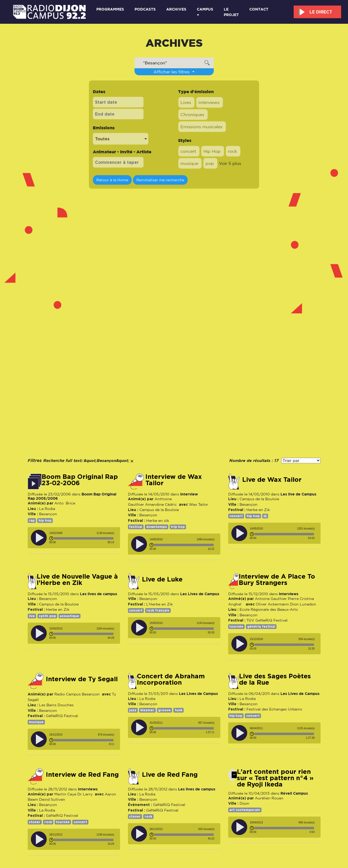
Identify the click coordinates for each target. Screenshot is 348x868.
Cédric (171, 504)
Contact (259, 9)
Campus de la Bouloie (159, 510)
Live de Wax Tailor (272, 480)
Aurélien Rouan (269, 798)
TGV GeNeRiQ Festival (267, 620)
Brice (70, 503)
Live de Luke (162, 579)
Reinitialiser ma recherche (160, 180)
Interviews (88, 789)
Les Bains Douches (56, 705)
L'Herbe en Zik (159, 604)
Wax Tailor (199, 504)
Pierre (293, 599)
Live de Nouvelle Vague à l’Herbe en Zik (77, 580)
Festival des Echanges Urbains (274, 709)
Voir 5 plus (230, 163)
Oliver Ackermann (272, 604)
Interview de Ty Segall (82, 679)
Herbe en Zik (258, 510)
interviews (289, 594)
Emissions (104, 128)
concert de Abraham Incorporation (171, 679)
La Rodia (47, 509)
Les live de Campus (298, 494)
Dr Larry (85, 794)
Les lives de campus (99, 594)
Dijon (244, 803)
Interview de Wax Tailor (174, 480)
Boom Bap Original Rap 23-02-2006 (80, 480)
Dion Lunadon (303, 604)
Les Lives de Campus (200, 594)
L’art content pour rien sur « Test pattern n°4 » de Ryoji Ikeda (275, 778)
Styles (185, 140)
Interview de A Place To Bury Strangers (277, 580)
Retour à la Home (112, 180)
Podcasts (145, 9)
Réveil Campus (294, 793)
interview (189, 494)
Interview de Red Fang (82, 775)
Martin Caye (65, 794)
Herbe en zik (158, 521)
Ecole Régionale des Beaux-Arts (269, 609)
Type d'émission (196, 92)
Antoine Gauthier (271, 599)
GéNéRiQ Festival (62, 716)
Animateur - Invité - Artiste (122, 152)
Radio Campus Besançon (77, 694)
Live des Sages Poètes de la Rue (275, 679)
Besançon (48, 514)
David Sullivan (52, 799)
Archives (176, 9)
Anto (59, 503)
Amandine (154, 504)
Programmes (110, 9)
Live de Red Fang (170, 775)
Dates (99, 92)
